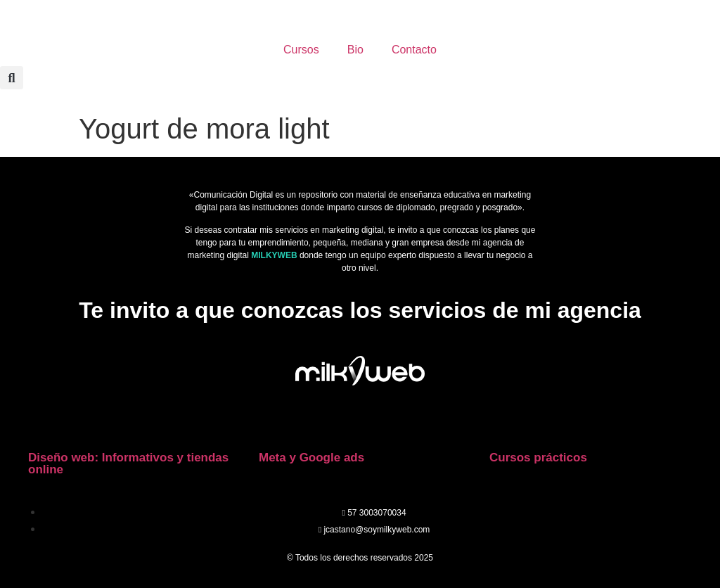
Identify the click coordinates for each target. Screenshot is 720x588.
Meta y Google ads (311, 458)
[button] (12, 78)
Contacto (414, 50)
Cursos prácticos (538, 458)
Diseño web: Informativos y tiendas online (128, 464)
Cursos (301, 50)
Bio (355, 50)
